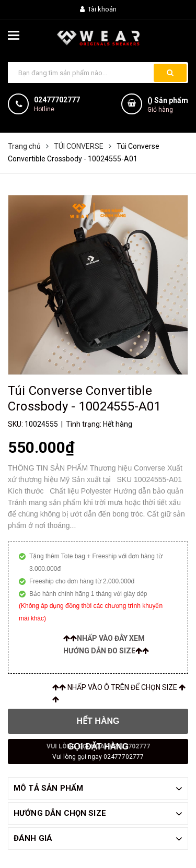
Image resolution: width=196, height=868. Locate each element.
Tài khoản (98, 9)
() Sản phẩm (168, 105)
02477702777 (57, 100)
